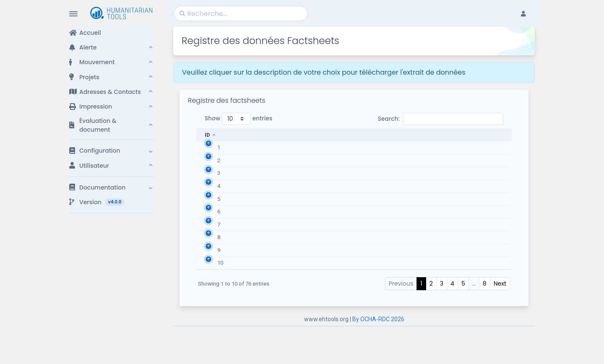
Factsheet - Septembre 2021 (269, 216)
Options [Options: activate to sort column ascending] (498, 135)
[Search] (241, 13)
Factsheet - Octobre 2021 (265, 183)
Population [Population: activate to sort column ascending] (368, 135)
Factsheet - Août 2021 (261, 249)
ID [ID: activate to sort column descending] (207, 135)
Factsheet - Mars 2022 (261, 282)
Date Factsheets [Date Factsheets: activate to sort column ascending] (440, 135)
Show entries (238, 119)
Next (500, 321)
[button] (112, 48)
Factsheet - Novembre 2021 (268, 149)
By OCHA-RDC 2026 (378, 357)
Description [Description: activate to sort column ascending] (250, 135)
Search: (441, 119)
